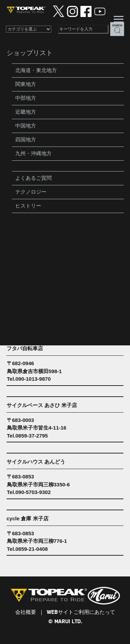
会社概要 (26, 612)
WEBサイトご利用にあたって (81, 612)
